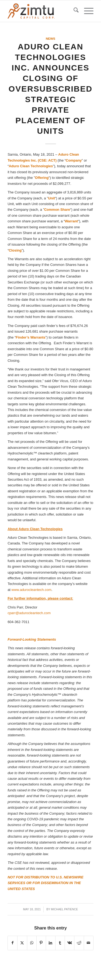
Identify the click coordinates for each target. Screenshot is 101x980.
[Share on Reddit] (79, 943)
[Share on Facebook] (13, 943)
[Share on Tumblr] (60, 943)
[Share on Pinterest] (41, 943)
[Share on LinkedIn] (51, 943)
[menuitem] (73, 11)
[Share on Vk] (69, 943)
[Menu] (86, 11)
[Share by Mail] (89, 943)
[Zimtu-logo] (42, 11)
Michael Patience (64, 909)
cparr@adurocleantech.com (29, 613)
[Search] (73, 11)
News (50, 39)
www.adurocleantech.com (32, 590)
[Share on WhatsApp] (32, 943)
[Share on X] (22, 943)
